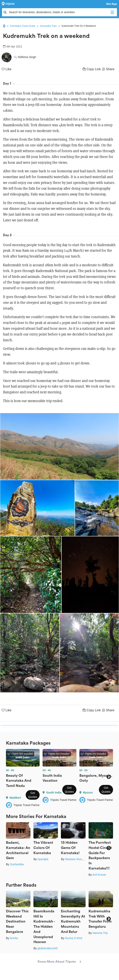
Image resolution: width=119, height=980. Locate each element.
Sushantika (17, 864)
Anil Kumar (99, 875)
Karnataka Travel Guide (23, 26)
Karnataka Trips (48, 26)
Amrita (14, 938)
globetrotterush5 (47, 948)
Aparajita (43, 859)
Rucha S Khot (74, 938)
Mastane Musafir (75, 859)
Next (109, 777)
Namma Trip (100, 933)
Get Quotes (33, 795)
